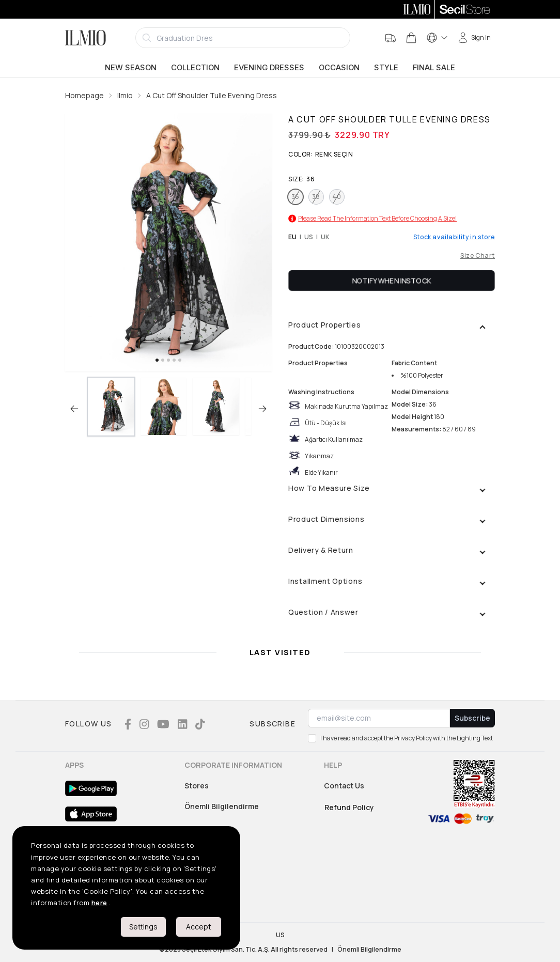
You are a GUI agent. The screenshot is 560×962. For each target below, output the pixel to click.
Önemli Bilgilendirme (222, 806)
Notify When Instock (392, 280)
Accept (199, 927)
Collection (195, 68)
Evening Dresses (269, 68)
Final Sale (434, 68)
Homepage (84, 95)
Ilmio (125, 95)
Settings (143, 927)
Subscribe (472, 718)
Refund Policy (349, 807)
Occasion (339, 68)
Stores (197, 786)
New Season (131, 68)
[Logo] (85, 38)
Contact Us (344, 786)
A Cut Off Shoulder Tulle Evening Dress (212, 95)
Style (386, 68)
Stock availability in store (454, 237)
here (99, 903)
